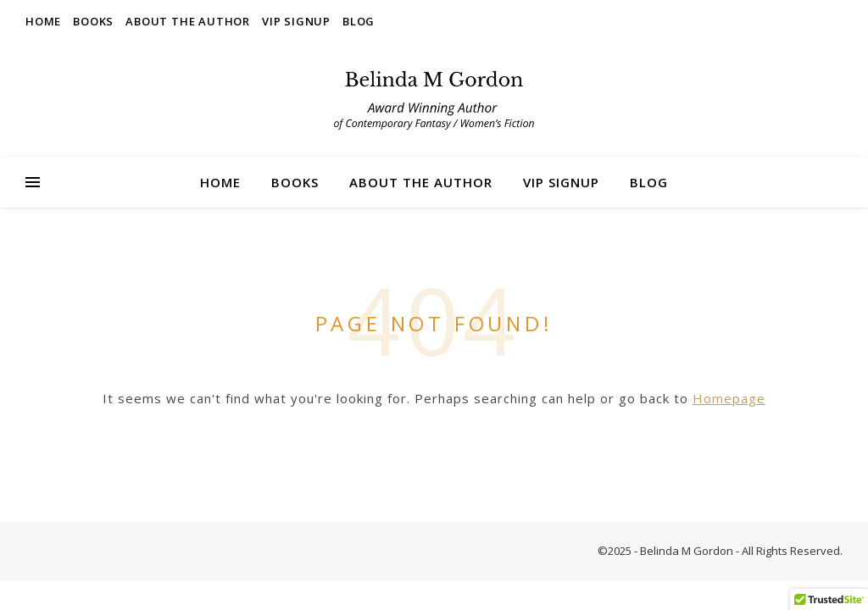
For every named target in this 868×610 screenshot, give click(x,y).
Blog (359, 21)
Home (43, 21)
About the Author (188, 21)
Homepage (729, 398)
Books (93, 21)
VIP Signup (296, 21)
